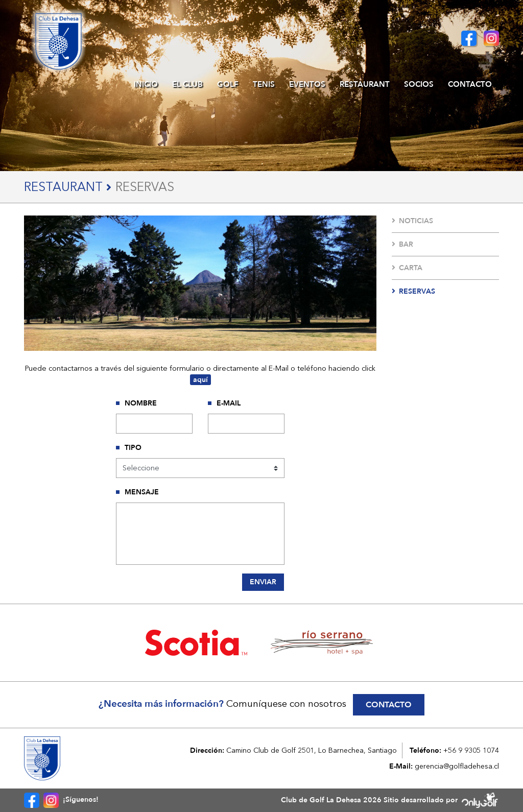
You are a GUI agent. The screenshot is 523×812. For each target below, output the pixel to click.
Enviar (263, 582)
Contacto (470, 84)
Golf (228, 84)
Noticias (412, 221)
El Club (187, 84)
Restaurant (365, 84)
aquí (200, 380)
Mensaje (142, 492)
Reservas (413, 291)
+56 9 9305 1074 (471, 750)
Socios (419, 84)
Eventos (307, 84)
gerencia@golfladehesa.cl (457, 766)
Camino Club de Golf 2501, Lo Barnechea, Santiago (312, 750)
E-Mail (229, 403)
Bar (402, 244)
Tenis (264, 84)
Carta (407, 268)
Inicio (146, 84)
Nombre (141, 403)
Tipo (133, 448)
